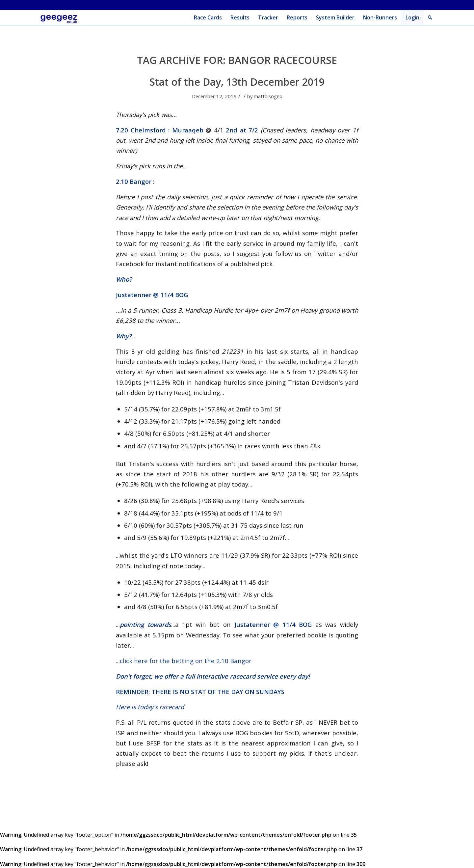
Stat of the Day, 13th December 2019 (237, 82)
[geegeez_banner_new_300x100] (60, 18)
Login (412, 17)
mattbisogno (268, 96)
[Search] (430, 18)
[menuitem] (208, 18)
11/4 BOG (174, 295)
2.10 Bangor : (135, 181)
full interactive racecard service (232, 676)
